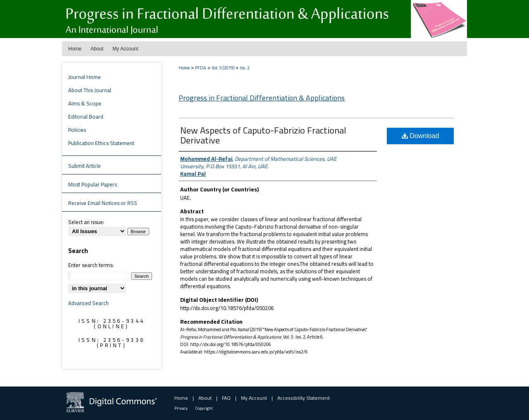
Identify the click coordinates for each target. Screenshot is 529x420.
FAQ (226, 398)
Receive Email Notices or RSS (103, 203)
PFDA (201, 68)
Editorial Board (86, 117)
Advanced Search (88, 303)
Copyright (204, 408)
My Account (254, 398)
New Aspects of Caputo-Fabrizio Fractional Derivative (263, 135)
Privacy (181, 408)
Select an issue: (86, 222)
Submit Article (85, 166)
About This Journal (90, 90)
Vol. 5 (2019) (223, 68)
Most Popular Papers (93, 184)
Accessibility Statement (304, 398)
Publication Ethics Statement (101, 143)
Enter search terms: (91, 265)
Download (421, 136)
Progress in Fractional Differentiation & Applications (262, 98)
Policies (77, 130)
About (205, 398)
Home (184, 68)
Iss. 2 (245, 68)
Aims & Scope (85, 103)
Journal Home (85, 77)
